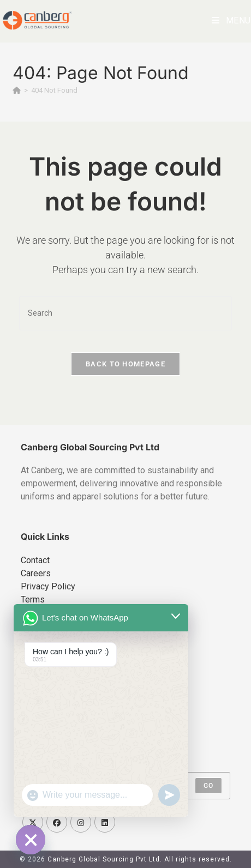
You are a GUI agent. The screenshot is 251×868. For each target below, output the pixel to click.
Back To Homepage (125, 364)
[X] (33, 822)
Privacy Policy (48, 586)
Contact (35, 560)
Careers (36, 573)
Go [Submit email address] (208, 786)
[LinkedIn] (105, 822)
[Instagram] (81, 822)
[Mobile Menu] (231, 20)
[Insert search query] (125, 313)
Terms (33, 599)
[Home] (17, 90)
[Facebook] (57, 822)
